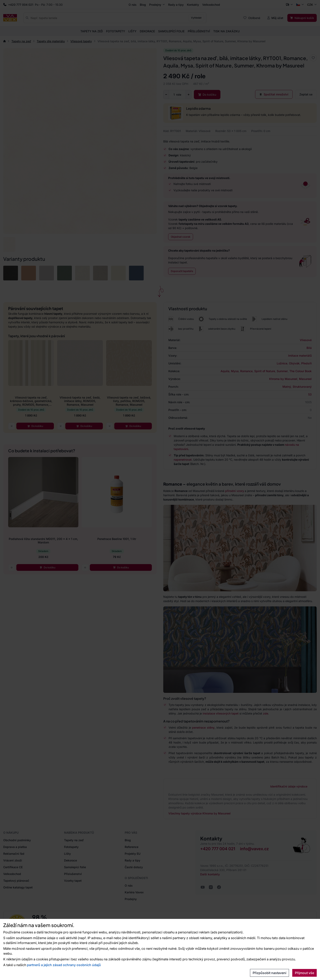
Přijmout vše (304, 973)
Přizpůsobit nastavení (269, 973)
